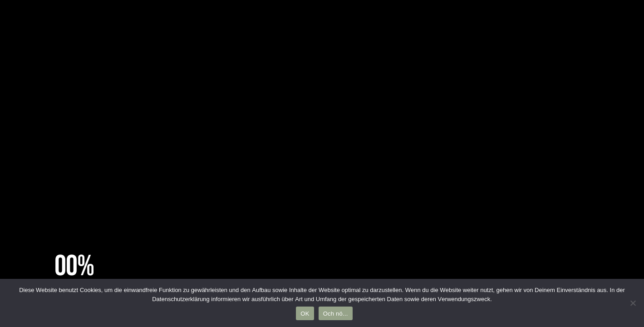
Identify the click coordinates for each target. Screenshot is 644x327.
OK (305, 314)
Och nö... (336, 314)
